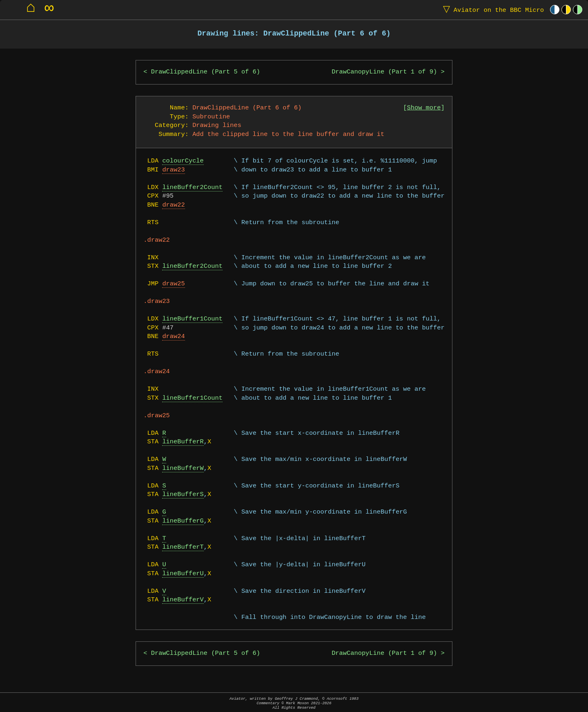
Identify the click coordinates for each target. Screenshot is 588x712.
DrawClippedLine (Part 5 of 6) (206, 72)
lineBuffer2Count (192, 188)
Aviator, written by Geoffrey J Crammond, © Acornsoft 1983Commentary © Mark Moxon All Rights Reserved (294, 703)
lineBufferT (183, 547)
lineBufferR (183, 442)
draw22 (173, 205)
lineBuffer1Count (192, 319)
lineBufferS (183, 495)
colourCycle (183, 161)
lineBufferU (183, 574)
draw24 (173, 337)
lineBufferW (183, 468)
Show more (424, 108)
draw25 (173, 284)
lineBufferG (183, 521)
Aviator (492, 10)
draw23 (173, 170)
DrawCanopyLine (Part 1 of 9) (384, 72)
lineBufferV (183, 600)
